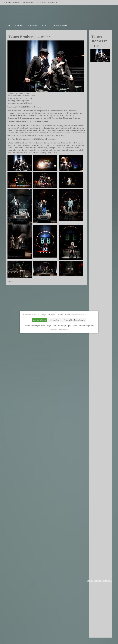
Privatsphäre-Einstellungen (74, 320)
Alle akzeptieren (40, 320)
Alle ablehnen (55, 320)
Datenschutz (108, 581)
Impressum (98, 581)
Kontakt (90, 581)
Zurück (10, 281)
